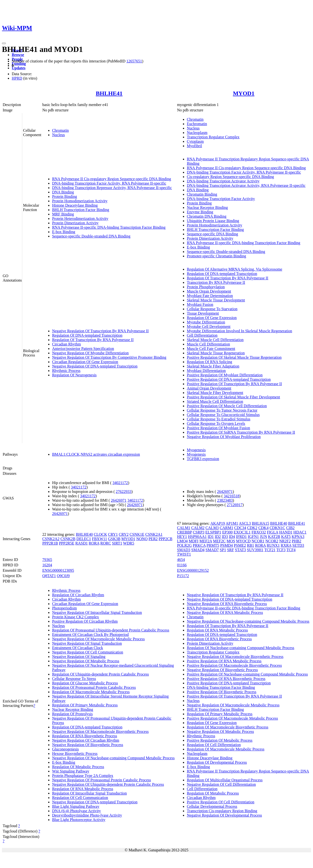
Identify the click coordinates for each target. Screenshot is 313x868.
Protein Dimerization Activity (75, 223)
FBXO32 (259, 532)
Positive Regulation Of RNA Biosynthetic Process (226, 679)
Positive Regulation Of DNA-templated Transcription (229, 379)
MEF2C (219, 541)
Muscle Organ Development (209, 291)
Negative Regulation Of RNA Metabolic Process (225, 612)
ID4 (232, 537)
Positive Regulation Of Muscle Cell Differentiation (227, 406)
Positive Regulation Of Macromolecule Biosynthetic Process (234, 665)
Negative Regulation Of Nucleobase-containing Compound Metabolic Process (113, 758)
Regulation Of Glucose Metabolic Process (85, 683)
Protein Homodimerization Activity (80, 201)
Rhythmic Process (66, 371)
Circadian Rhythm (67, 344)
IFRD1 (241, 537)
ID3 (225, 537)
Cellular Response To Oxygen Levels (216, 423)
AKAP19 (218, 523)
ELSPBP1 (213, 532)
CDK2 (252, 528)
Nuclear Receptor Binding (207, 208)
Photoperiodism (64, 608)
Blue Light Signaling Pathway (76, 806)
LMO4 (182, 541)
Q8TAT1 (49, 576)
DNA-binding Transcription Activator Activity (223, 181)
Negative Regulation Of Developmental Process (224, 815)
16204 (47, 565)
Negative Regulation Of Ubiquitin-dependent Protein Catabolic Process (108, 784)
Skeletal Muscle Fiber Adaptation (213, 366)
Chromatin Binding (202, 194)
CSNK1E (137, 534)
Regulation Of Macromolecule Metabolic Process (91, 692)
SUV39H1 (255, 550)
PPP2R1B (50, 543)
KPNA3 (298, 537)
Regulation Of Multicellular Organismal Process (225, 780)
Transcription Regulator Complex (213, 137)
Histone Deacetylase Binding (75, 205)
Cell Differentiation (202, 335)
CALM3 (212, 528)
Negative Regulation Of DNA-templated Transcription (95, 366)
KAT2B (274, 537)
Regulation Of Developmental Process (217, 762)
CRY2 (124, 534)
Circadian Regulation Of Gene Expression (85, 362)
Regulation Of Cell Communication (80, 798)
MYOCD (243, 541)
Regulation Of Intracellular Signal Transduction (89, 793)
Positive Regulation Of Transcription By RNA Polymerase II (234, 384)
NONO (142, 539)
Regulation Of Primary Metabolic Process (85, 705)
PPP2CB (166, 539)
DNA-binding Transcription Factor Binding (221, 687)
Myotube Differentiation (206, 322)
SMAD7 (212, 550)
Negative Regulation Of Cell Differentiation (221, 784)
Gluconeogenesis (65, 749)
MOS (231, 541)
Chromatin (60, 130)
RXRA (286, 545)
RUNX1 (273, 545)
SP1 (223, 550)
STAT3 (240, 550)
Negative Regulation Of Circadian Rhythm (86, 740)
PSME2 (240, 545)
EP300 (228, 532)
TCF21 (270, 550)
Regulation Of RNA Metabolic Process (83, 789)
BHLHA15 (261, 523)
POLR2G (184, 545)
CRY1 (113, 534)
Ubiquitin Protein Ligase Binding (213, 221)
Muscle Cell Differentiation (208, 344)
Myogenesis (196, 450)
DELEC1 (84, 539)
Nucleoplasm (197, 133)
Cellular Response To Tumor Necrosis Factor (222, 410)
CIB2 (290, 528)
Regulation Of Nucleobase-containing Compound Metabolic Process (240, 648)
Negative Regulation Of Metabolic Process (86, 661)
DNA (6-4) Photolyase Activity (77, 811)
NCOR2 (272, 541)
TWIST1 (184, 554)
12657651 (134, 61)
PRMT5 (213, 545)
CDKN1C (277, 528)
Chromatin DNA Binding (207, 216)
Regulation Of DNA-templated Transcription (87, 335)
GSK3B (114, 539)
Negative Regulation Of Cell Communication (88, 652)
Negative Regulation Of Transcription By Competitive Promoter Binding (109, 357)
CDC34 (240, 528)
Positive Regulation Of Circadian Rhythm (85, 621)
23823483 (225, 500)
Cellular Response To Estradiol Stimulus (219, 419)
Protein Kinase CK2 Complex (76, 617)
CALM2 (198, 528)
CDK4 (263, 528)
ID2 (218, 537)
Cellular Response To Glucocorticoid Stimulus (223, 415)
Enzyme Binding (200, 212)
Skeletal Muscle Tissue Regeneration (216, 353)
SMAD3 (184, 550)
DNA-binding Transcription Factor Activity (221, 199)
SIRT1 (117, 543)
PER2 (153, 539)
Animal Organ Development (209, 388)
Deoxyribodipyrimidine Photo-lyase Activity (87, 815)
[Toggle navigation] (4, 43)
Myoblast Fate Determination (210, 296)
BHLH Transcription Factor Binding (81, 210)
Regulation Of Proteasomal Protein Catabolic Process (94, 687)
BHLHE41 (109, 93)
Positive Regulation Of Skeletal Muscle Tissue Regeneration (234, 357)
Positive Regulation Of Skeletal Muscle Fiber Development (233, 397)
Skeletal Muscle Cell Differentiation (215, 340)
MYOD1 (244, 93)
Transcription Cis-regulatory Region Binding (222, 811)
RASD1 (82, 543)
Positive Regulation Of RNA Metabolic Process (224, 661)
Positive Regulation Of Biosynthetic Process (222, 692)
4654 (181, 560)
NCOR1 (258, 541)
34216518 (232, 496)
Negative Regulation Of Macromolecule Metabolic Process (98, 639)
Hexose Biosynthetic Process (75, 754)
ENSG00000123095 (58, 570)
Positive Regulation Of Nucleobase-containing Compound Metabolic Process (247, 674)
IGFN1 (253, 537)
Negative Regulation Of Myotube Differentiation (90, 353)
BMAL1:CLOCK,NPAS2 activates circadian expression (96, 454)
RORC (106, 543)
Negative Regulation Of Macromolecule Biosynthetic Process (100, 731)
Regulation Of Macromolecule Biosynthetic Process (228, 727)
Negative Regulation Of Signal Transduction (87, 643)
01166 (182, 565)
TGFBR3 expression (203, 459)
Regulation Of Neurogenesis (74, 375)
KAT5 (286, 537)
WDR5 (129, 543)
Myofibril (194, 146)
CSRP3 (199, 532)
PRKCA (199, 545)
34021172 (120, 483)
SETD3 (298, 545)
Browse (18, 55)
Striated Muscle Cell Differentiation (215, 401)
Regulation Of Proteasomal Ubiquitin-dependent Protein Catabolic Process (111, 630)
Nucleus (58, 135)
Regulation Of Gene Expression (212, 318)
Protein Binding (65, 196)
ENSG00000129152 (193, 570)
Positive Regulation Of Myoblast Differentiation (225, 375)
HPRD (17, 78)
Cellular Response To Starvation (212, 309)
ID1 (211, 537)
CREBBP (184, 532)
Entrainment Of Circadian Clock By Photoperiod (90, 635)
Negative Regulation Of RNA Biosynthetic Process (227, 604)
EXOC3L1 (242, 532)
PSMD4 (226, 545)
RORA (94, 543)
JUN (263, 537)
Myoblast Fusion (200, 304)
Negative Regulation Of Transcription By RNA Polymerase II (100, 331)
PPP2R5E (67, 543)
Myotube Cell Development (209, 327)
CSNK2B (68, 539)
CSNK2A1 (154, 534)
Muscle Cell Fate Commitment (211, 349)
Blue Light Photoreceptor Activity (79, 820)
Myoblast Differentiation (206, 371)
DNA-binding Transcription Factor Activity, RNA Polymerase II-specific (109, 183)
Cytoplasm (195, 141)
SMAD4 (198, 550)
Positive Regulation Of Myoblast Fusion (218, 428)
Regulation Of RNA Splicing (209, 362)
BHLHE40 (84, 534)
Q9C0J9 (63, 576)
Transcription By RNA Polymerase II (216, 282)
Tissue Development (203, 313)
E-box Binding (64, 232)
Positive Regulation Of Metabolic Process (220, 740)
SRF (230, 550)
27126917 (235, 505)
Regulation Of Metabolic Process (78, 767)
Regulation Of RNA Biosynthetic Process (85, 736)
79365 (47, 560)
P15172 (183, 576)
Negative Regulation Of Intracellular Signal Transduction (97, 612)
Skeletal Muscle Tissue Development (216, 300)
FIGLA (272, 532)
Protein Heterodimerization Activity (80, 219)
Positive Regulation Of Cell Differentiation (221, 802)
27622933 (123, 492)
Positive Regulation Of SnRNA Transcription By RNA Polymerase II (241, 432)
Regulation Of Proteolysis (72, 714)
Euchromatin (197, 124)
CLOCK (101, 534)
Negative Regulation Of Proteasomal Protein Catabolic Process (101, 780)
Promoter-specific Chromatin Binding (216, 256)
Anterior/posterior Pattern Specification (83, 349)
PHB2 (296, 541)
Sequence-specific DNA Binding (212, 234)
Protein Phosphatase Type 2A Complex (83, 776)
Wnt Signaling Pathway (71, 771)
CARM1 (227, 528)
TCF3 (281, 550)
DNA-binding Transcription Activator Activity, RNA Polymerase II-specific (246, 185)
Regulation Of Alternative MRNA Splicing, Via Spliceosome (235, 269)
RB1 (251, 545)
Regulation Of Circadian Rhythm (78, 595)
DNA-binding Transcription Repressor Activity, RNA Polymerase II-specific (112, 188)
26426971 (119, 500)
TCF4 (291, 550)
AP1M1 (232, 523)
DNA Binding (63, 192)
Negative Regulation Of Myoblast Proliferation (224, 437)
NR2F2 (285, 541)
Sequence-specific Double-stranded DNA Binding (91, 236)
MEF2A (206, 541)
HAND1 (286, 532)
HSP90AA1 (197, 537)
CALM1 (184, 528)
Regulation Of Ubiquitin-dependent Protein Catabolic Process (101, 674)
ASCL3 (245, 523)
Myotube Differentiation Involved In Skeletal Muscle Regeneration (240, 331)
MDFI (193, 541)
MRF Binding (63, 214)
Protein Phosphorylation (206, 287)
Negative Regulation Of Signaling (79, 657)
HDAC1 (300, 532)
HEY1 (182, 537)
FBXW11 (100, 539)
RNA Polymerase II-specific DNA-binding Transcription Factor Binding (109, 227)
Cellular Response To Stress (74, 679)
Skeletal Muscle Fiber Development (215, 393)
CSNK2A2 (51, 539)
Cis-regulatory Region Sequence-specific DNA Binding (230, 177)
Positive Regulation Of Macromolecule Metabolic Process (232, 718)
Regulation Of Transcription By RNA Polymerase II (93, 340)
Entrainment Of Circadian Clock (78, 648)
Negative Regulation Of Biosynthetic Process (88, 745)
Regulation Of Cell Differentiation (214, 745)
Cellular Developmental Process (212, 806)
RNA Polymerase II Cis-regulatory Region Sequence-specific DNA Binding (112, 179)
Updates (19, 68)
